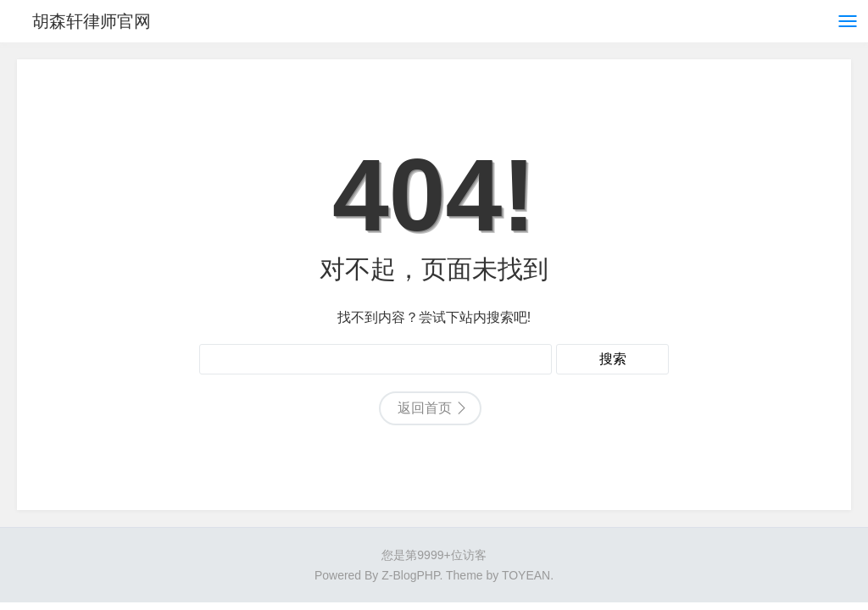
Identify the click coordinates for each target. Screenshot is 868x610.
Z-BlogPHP (410, 575)
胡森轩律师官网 (92, 21)
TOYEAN (526, 575)
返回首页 (425, 408)
